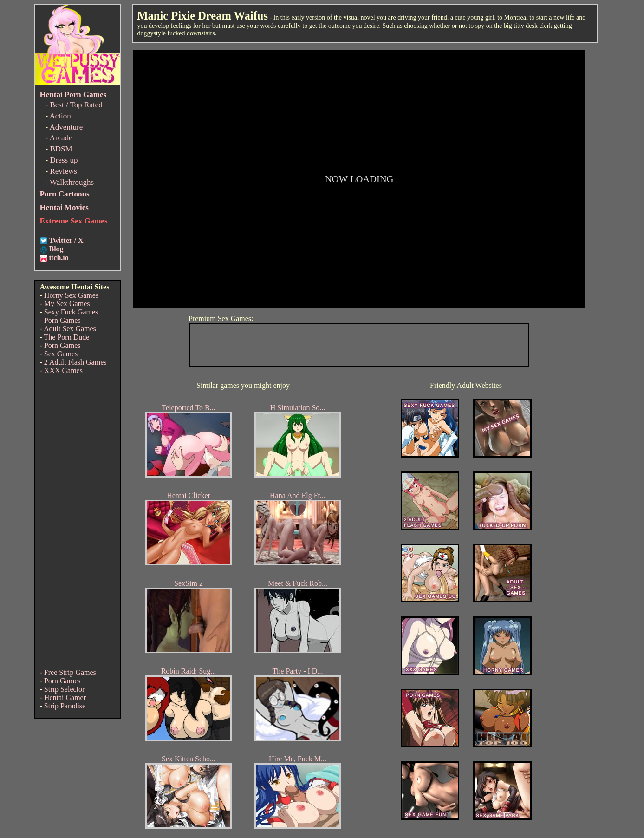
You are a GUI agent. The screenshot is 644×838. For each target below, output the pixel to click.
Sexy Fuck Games (71, 312)
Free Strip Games (70, 672)
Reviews (63, 171)
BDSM (61, 149)
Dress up (64, 160)
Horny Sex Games (71, 295)
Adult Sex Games (70, 329)
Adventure (66, 127)
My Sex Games (67, 304)
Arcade (61, 138)
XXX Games (63, 370)
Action (60, 116)
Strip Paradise (65, 706)
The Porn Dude (67, 337)
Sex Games (61, 354)
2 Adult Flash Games (75, 362)
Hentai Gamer (65, 697)
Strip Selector (65, 689)
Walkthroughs (72, 182)
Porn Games (62, 320)
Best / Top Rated (76, 105)
